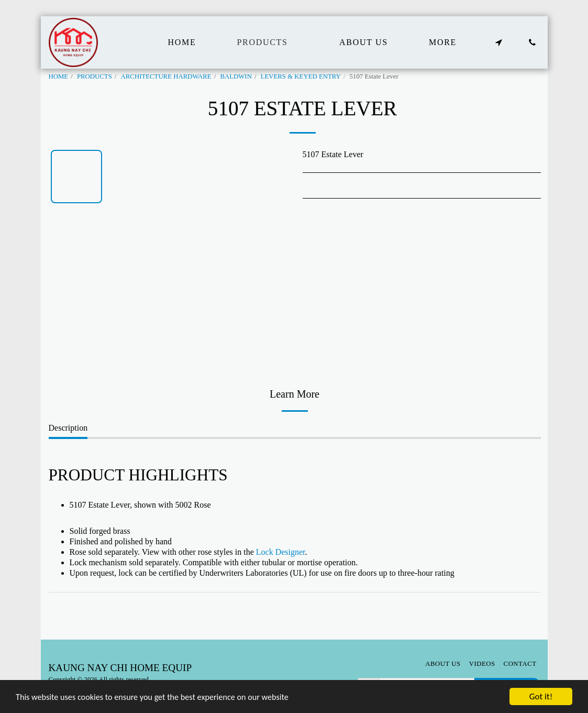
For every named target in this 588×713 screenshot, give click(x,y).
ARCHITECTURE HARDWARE (166, 76)
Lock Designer (281, 552)
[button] (499, 42)
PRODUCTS (95, 76)
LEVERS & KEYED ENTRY (301, 76)
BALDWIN (236, 76)
